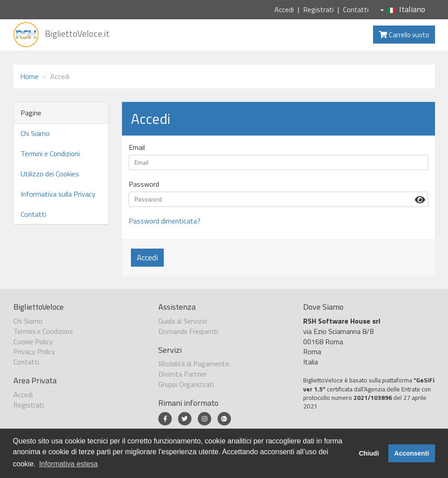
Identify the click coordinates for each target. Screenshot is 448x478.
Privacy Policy (34, 351)
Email (137, 147)
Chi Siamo (35, 133)
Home (29, 76)
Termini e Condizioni (50, 153)
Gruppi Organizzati (186, 384)
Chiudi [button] (369, 453)
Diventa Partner (183, 374)
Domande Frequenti (188, 331)
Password (144, 184)
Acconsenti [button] (412, 453)
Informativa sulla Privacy (58, 194)
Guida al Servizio (183, 321)
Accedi (284, 9)
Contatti (356, 9)
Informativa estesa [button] (68, 464)
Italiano (403, 9)
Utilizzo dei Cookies (50, 174)
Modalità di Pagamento (194, 364)
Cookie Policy (33, 342)
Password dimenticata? (165, 221)
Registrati (318, 9)
